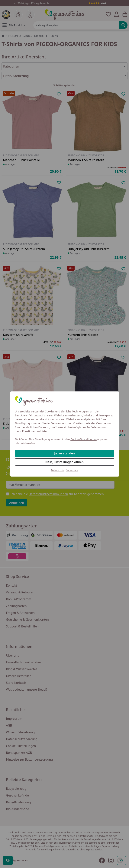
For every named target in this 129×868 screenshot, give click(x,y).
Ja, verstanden (64, 453)
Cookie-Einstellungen (84, 439)
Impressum (72, 470)
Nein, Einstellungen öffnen (64, 462)
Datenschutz (58, 470)
